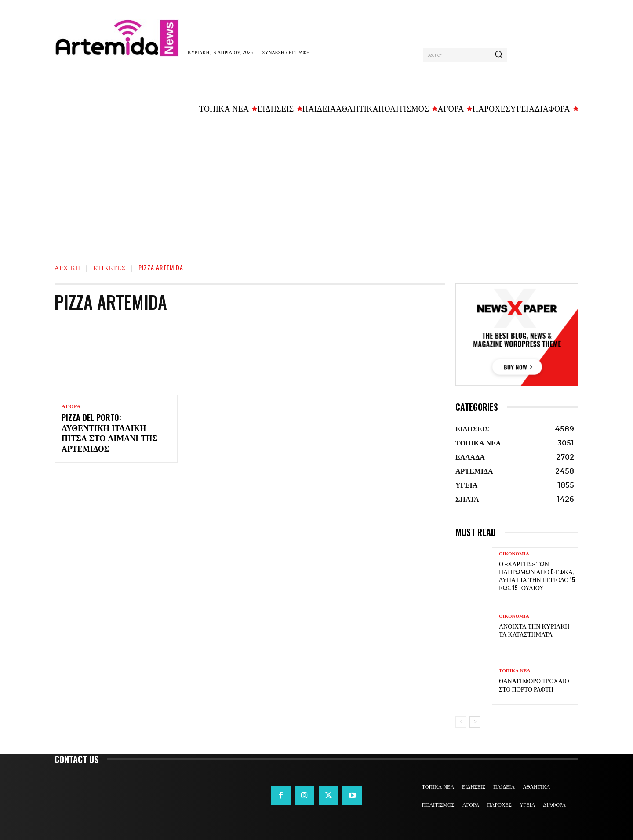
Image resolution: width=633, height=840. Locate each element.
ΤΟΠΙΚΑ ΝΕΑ (515, 671)
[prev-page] (461, 722)
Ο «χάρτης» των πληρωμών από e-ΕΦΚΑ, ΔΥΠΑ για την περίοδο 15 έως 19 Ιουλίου (537, 576)
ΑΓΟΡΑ (71, 406)
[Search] (498, 55)
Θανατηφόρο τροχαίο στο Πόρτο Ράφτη (534, 684)
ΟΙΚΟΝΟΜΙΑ (514, 554)
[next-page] (475, 722)
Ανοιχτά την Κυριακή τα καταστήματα (534, 630)
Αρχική (67, 267)
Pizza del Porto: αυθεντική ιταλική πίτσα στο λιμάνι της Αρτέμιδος (109, 434)
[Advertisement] (316, 185)
